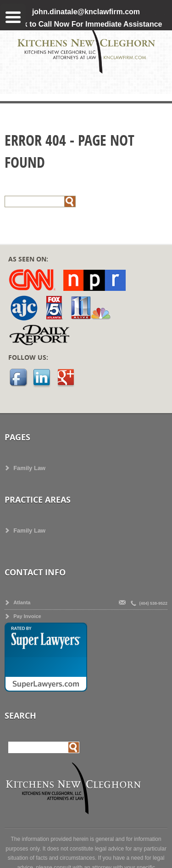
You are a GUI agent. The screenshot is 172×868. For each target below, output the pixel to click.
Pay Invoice (27, 616)
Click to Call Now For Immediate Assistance (86, 24)
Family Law (29, 468)
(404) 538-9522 (153, 603)
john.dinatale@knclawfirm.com (86, 12)
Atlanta (22, 602)
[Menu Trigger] (13, 16)
